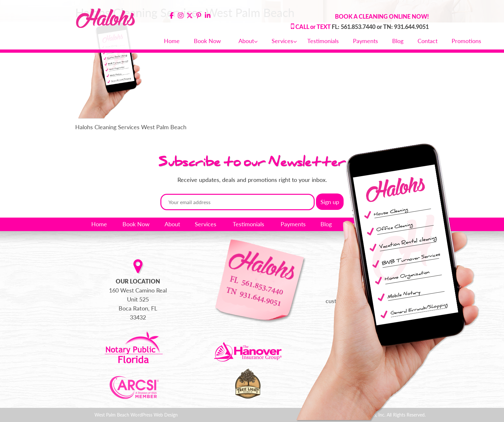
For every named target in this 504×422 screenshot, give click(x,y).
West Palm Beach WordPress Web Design (136, 415)
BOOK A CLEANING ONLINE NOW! (382, 16)
